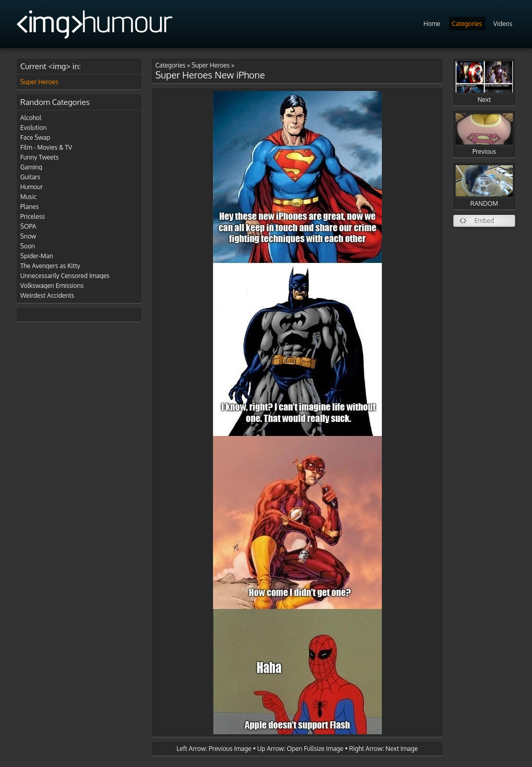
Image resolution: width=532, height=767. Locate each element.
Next (484, 82)
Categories (467, 24)
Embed (484, 221)
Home (432, 24)
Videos (503, 24)
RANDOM (484, 186)
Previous (484, 134)
